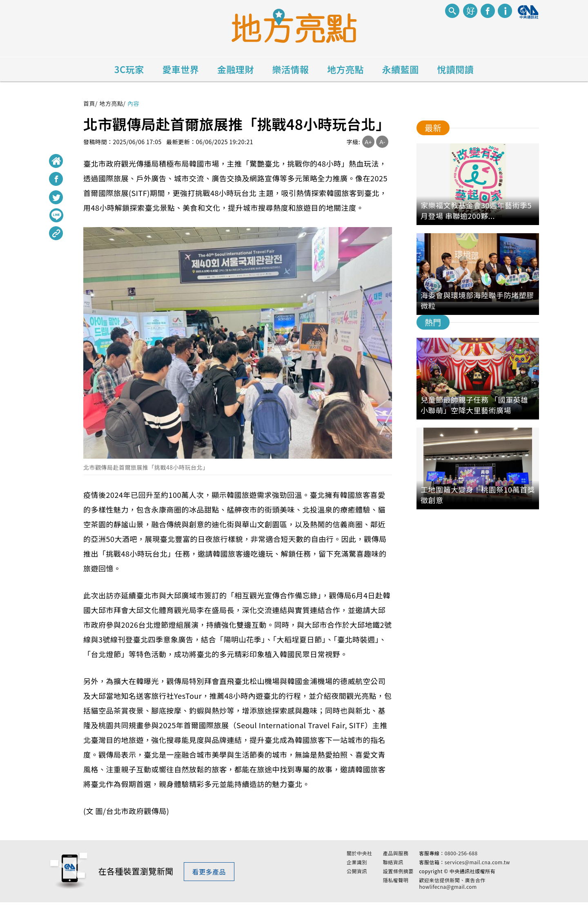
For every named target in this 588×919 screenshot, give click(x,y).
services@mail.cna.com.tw (477, 871)
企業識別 (357, 871)
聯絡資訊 (393, 871)
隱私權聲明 (396, 888)
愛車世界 (180, 69)
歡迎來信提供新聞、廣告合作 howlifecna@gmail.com (452, 892)
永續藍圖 (401, 69)
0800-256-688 (461, 862)
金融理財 (236, 69)
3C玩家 (129, 69)
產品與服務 (396, 862)
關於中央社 (360, 862)
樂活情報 (291, 69)
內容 (133, 103)
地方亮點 (345, 69)
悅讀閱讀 (455, 69)
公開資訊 (357, 879)
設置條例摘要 (398, 879)
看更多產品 (209, 880)
